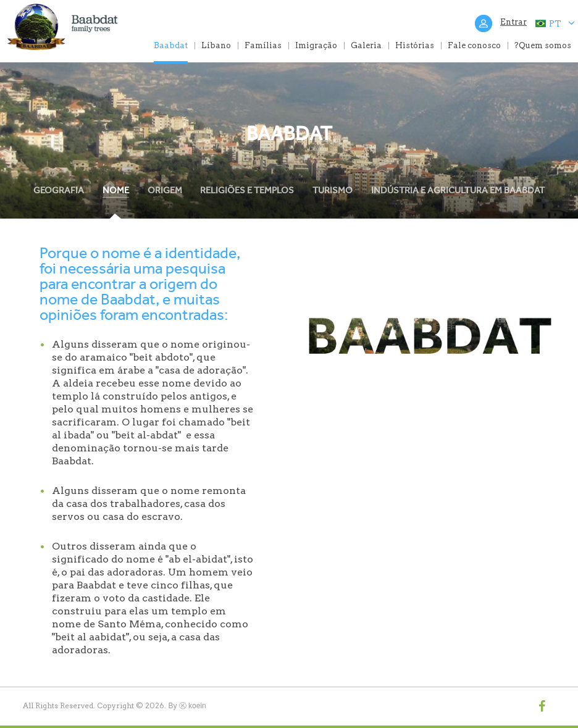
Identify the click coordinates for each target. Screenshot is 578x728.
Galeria (366, 45)
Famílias (263, 45)
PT (555, 23)
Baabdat (171, 45)
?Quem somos (543, 45)
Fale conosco (474, 45)
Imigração (316, 45)
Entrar (513, 22)
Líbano (216, 45)
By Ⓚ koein (187, 706)
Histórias (415, 45)
